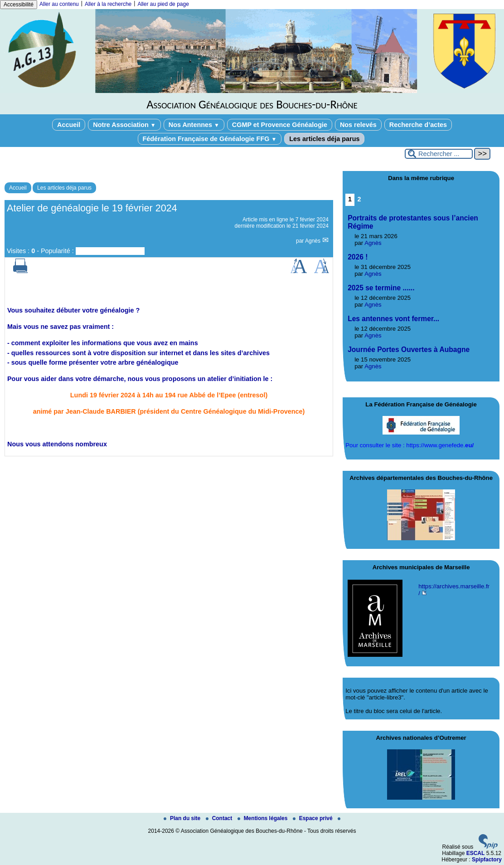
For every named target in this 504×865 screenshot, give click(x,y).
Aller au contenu (59, 4)
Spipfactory (487, 860)
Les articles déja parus (324, 139)
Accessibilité (19, 5)
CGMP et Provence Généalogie (280, 125)
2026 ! (358, 257)
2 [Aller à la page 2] (359, 199)
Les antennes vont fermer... (393, 319)
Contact (220, 818)
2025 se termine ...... (381, 288)
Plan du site (183, 818)
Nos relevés (358, 125)
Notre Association (124, 125)
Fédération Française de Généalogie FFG (210, 139)
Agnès (313, 241)
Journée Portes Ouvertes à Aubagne (409, 349)
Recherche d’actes (418, 125)
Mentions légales (263, 818)
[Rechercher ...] (439, 154)
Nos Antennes (194, 125)
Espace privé (313, 818)
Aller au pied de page (163, 4)
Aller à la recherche (108, 4)
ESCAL (476, 853)
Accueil (69, 125)
